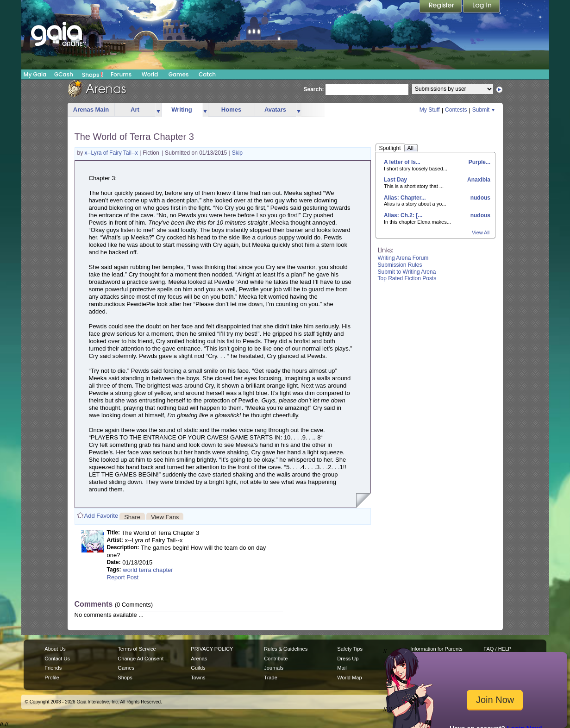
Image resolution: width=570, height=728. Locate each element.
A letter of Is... (402, 162)
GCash (64, 74)
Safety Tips (350, 649)
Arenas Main (91, 110)
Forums (121, 74)
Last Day (395, 180)
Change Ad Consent (141, 659)
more (158, 110)
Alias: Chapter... (405, 198)
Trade (270, 678)
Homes (231, 110)
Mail (342, 668)
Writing (182, 110)
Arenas (199, 659)
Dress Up (348, 659)
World (150, 74)
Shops (92, 75)
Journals (274, 668)
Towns (198, 678)
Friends (53, 668)
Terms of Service (137, 649)
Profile (52, 678)
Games (179, 74)
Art (135, 110)
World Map (349, 678)
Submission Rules (400, 265)
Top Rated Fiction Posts (407, 278)
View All (481, 232)
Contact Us (57, 659)
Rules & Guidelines (286, 649)
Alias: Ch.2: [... (403, 215)
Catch (207, 74)
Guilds (198, 668)
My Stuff (430, 110)
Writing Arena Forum (403, 258)
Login (482, 7)
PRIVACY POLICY (212, 649)
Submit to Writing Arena (407, 272)
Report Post (123, 577)
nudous (479, 198)
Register (441, 7)
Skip (237, 153)
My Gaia (35, 74)
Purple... (479, 162)
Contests (456, 110)
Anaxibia (478, 180)
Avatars (275, 110)
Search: (314, 89)
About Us (55, 649)
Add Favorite (101, 516)
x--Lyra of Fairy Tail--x (112, 153)
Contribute (276, 659)
